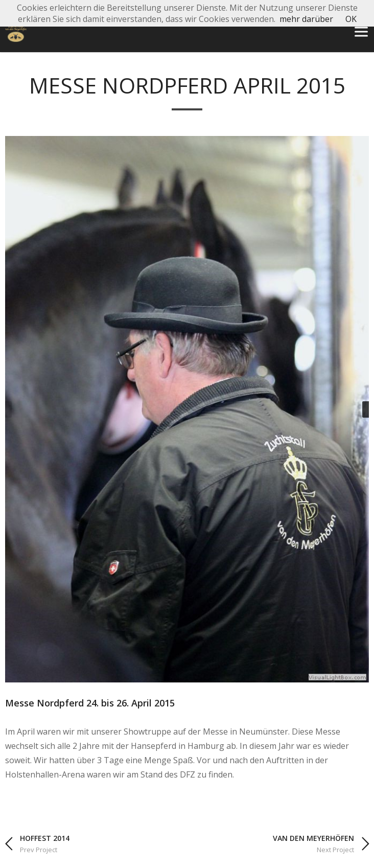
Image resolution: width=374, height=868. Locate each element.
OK (351, 19)
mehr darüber (306, 19)
